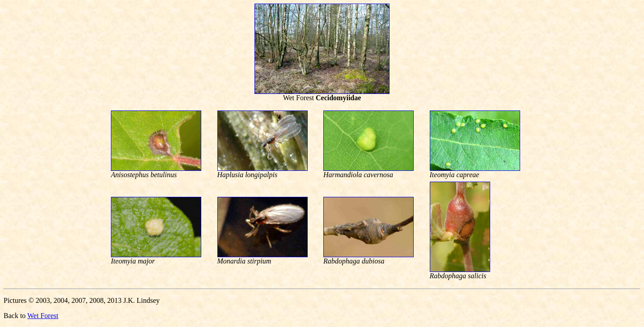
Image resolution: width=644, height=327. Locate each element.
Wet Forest (43, 316)
